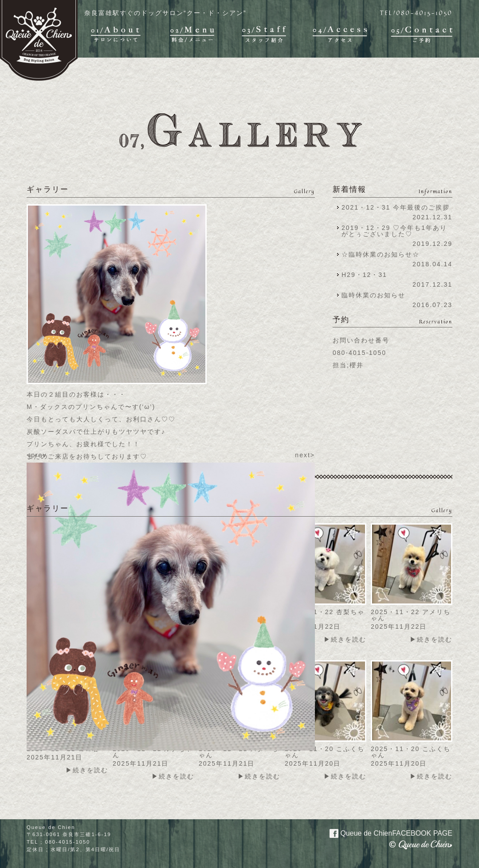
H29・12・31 (367, 275)
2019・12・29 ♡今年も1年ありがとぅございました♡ (394, 231)
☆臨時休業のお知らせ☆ (381, 254)
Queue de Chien (386, 833)
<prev (37, 455)
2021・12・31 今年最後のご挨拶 (396, 207)
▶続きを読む (345, 639)
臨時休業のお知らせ (373, 295)
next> (305, 455)
